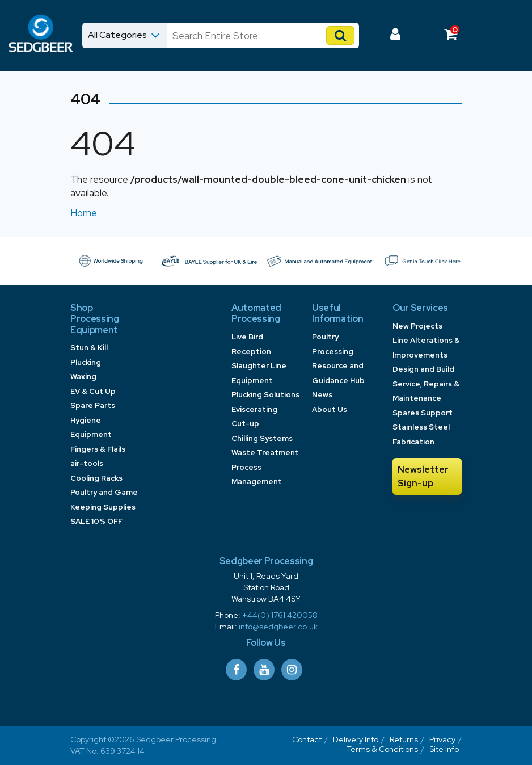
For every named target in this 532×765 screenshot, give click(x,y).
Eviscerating (254, 409)
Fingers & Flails (98, 449)
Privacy (442, 739)
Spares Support (423, 413)
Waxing (83, 377)
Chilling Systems (262, 438)
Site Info (444, 749)
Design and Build (423, 369)
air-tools (87, 463)
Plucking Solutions (265, 395)
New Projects (417, 326)
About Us (330, 409)
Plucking (86, 362)
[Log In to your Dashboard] (395, 36)
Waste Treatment (265, 453)
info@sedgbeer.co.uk (278, 627)
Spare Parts (93, 405)
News (322, 395)
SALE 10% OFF (96, 521)
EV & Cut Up (93, 391)
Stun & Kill (89, 348)
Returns (404, 739)
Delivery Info (356, 739)
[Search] (252, 35)
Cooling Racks (96, 478)
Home (84, 213)
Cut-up (245, 424)
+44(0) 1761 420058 (280, 615)
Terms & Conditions (382, 749)
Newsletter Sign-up (423, 476)
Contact (307, 739)
